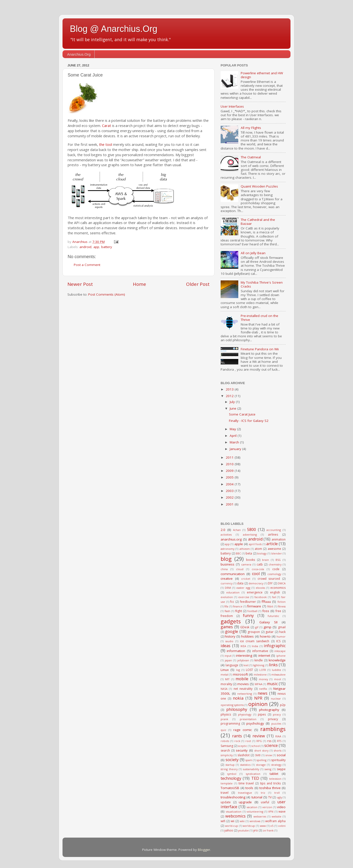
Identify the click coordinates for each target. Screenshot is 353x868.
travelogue (245, 793)
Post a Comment (87, 265)
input (228, 656)
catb (260, 564)
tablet (274, 774)
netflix (263, 689)
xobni (282, 826)
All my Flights (251, 128)
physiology (245, 714)
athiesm (245, 549)
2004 (230, 484)
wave (282, 811)
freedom (227, 616)
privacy (273, 719)
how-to (265, 636)
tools (249, 788)
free (278, 611)
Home (139, 284)
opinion (258, 704)
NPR (258, 698)
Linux (225, 670)
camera (246, 564)
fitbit (270, 606)
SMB (258, 755)
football (252, 611)
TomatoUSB (230, 788)
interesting (244, 655)
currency (227, 583)
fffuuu (266, 602)
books (251, 560)
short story (261, 750)
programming (230, 723)
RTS (279, 741)
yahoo (229, 830)
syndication (253, 774)
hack (282, 632)
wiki (242, 821)
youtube (243, 830)
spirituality (278, 760)
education (233, 592)
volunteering (255, 811)
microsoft (240, 674)
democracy (256, 583)
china (224, 569)
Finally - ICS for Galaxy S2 (249, 421)
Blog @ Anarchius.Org (114, 29)
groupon (254, 632)
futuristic (273, 616)
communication (233, 574)
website (277, 816)
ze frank (268, 830)
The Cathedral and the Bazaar (258, 222)
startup (230, 765)
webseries (260, 816)
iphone (281, 656)
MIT (227, 679)
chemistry (275, 564)
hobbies (247, 636)
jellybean (243, 660)
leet (246, 665)
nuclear (276, 698)
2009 (230, 471)
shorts (278, 750)
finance (238, 606)
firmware (254, 606)
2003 (230, 491)
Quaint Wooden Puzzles (259, 186)
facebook (261, 597)
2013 (230, 389)
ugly (279, 797)
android (85, 247)
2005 (230, 477)
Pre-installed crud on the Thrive (259, 318)
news (263, 693)
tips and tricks (271, 783)
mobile (242, 679)
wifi (223, 821)
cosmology (274, 574)
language (232, 665)
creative (227, 579)
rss (269, 741)
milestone (260, 674)
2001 (230, 504)
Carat (107, 126)
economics (278, 588)
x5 (272, 826)
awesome (274, 549)
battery (107, 247)
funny (248, 616)
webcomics (235, 816)
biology (262, 553)
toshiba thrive (270, 788)
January (236, 449)
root (248, 741)
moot (278, 679)
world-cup (232, 826)
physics (226, 714)
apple (239, 544)
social (281, 755)
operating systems (232, 705)
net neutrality (243, 689)
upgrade (245, 802)
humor (281, 636)
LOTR (263, 670)
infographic (275, 646)
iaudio (229, 641)
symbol (232, 774)
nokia (238, 698)
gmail (282, 627)
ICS (278, 641)
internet (264, 655)
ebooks (260, 588)
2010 (230, 464)
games (227, 627)
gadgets (231, 621)
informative (260, 651)
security (242, 750)
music (272, 684)
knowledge (277, 660)
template (227, 783)
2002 (230, 497)
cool (256, 574)
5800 (252, 529)
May (233, 429)
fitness (282, 606)
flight (239, 611)
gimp (267, 627)
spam (249, 760)
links (273, 665)
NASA (224, 689)
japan (228, 660)
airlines (273, 535)
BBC (238, 553)
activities (226, 535)
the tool (106, 144)
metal (224, 674)
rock (237, 741)
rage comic (243, 730)
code (276, 569)
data (240, 583)
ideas (226, 646)
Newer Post (80, 284)
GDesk (245, 627)
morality (226, 684)
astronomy (227, 549)
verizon (267, 807)
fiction (282, 602)
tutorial (257, 797)
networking (245, 694)
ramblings (273, 729)
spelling (262, 760)
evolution (227, 597)
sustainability (251, 769)
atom (258, 549)
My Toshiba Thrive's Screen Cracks (262, 284)
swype (281, 769)
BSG (278, 560)
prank (224, 719)
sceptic (243, 746)
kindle (259, 660)
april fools (255, 544)
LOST (249, 670)
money (263, 679)
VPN (271, 811)
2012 (230, 396)
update (226, 802)
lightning (259, 665)
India (255, 646)
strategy (276, 765)
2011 (230, 457)
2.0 (223, 530)
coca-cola (258, 569)
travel (225, 793)
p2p (283, 705)
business (227, 564)
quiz (223, 730)
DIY (270, 583)
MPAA (258, 684)
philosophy (237, 709)
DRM (228, 588)
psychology (255, 723)
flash (227, 611)
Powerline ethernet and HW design (262, 75)
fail (274, 597)
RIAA (278, 736)
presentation (248, 719)
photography (269, 710)
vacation (252, 807)
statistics (245, 765)
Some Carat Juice (242, 414)
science (271, 745)
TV (270, 797)
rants (237, 736)
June (233, 408)
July (233, 402)
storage (261, 765)
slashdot (244, 755)
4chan (237, 530)
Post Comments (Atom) (107, 294)
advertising (250, 535)
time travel (246, 783)
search (225, 750)
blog (226, 559)
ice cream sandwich (255, 641)
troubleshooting (233, 797)
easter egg (243, 588)
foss (266, 611)
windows (255, 821)
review (259, 736)
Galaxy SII (268, 622)
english (275, 592)
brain (265, 560)
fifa (226, 606)
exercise (244, 597)
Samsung (227, 746)
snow (269, 755)
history (230, 636)
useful (265, 802)
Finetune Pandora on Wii (260, 349)
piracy (277, 714)
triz (263, 793)
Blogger (204, 850)
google (232, 631)
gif (257, 627)
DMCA (282, 583)
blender (277, 553)
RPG (259, 741)
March (235, 442)
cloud (240, 569)
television (275, 779)
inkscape (280, 651)
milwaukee (278, 674)
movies (243, 684)
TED (255, 778)
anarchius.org (231, 539)
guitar (270, 632)
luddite (277, 670)
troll (277, 793)
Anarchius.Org (79, 54)
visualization (234, 811)
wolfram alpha (275, 821)
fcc (232, 602)
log (238, 670)
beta (249, 553)
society (232, 760)
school (256, 746)
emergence (255, 592)
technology (231, 778)
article (272, 544)
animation (279, 539)
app (96, 247)
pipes (262, 714)
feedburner (248, 602)
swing (268, 769)
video (281, 807)
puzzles (276, 723)
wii (233, 821)
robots (225, 741)
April (234, 436)
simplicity (227, 755)
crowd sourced (269, 579)
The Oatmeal (251, 157)
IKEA (243, 646)
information (236, 651)
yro (256, 830)
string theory (229, 769)
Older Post (198, 284)
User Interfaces (232, 106)
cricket (246, 579)
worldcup (249, 826)
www (263, 826)
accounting (274, 530)
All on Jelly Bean (253, 253)
